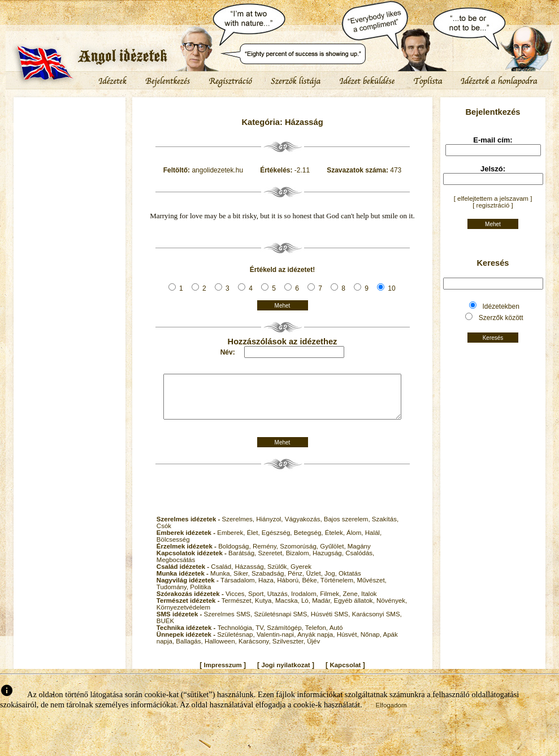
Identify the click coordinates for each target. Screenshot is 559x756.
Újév (313, 650)
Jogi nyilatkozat (285, 673)
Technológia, (237, 636)
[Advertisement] (70, 133)
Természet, (238, 609)
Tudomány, (173, 595)
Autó (336, 636)
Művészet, (371, 589)
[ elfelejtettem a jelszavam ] (493, 198)
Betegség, (309, 541)
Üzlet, (315, 582)
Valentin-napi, (277, 643)
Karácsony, (255, 650)
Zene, (352, 602)
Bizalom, (299, 561)
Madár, (323, 609)
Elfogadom (391, 714)
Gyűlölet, (334, 555)
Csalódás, (360, 561)
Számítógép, (286, 636)
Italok (369, 602)
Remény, (266, 555)
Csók (164, 534)
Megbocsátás (176, 568)
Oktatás (350, 582)
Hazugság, (329, 561)
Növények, (392, 609)
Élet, (254, 541)
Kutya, (265, 609)
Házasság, (252, 575)
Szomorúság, (300, 555)
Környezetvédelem (183, 616)
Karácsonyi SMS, (377, 623)
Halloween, (222, 650)
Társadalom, (239, 589)
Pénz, (297, 582)
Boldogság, (235, 555)
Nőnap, (372, 643)
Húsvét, (349, 643)
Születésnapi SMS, (282, 623)
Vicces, (237, 602)
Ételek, (336, 541)
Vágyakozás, (304, 528)
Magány (359, 555)
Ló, (307, 609)
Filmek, (331, 602)
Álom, (356, 541)
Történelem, (339, 589)
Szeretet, (272, 561)
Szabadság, (270, 582)
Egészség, (278, 541)
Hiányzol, (270, 528)
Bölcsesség (173, 548)
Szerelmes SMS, (229, 623)
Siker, (242, 582)
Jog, (331, 582)
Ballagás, (190, 650)
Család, (223, 575)
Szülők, (279, 575)
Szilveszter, (290, 650)
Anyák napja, (317, 643)
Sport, (258, 602)
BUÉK (165, 629)
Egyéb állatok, (355, 609)
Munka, (222, 582)
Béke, (311, 589)
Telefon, (317, 636)
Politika (200, 595)
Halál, (373, 541)
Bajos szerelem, (348, 528)
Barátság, (243, 561)
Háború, (289, 589)
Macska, (288, 609)
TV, (261, 636)
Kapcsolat (345, 673)
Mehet (283, 306)
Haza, (268, 589)
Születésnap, (237, 643)
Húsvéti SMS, (331, 623)
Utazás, (279, 602)
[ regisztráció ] (493, 205)
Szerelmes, (239, 528)
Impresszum (223, 673)
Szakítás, (385, 528)
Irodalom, (305, 602)
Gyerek (301, 575)
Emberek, (232, 541)
